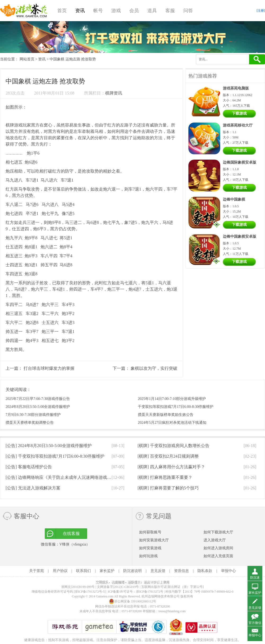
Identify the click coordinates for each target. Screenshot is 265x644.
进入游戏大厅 (215, 540)
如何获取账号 (150, 532)
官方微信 (255, 623)
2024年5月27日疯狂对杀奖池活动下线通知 (172, 423)
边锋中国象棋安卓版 (240, 237)
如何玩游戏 (148, 556)
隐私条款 (205, 571)
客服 (170, 11)
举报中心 (228, 571)
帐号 (98, 11)
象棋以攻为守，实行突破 (154, 368)
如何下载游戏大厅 (218, 532)
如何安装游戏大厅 (154, 540)
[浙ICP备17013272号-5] (90, 592)
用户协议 (60, 571)
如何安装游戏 (150, 548)
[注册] (261, 11)
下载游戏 (239, 113)
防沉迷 (255, 578)
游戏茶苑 (24, 11)
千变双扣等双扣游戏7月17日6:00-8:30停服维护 (176, 407)
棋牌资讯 (114, 93)
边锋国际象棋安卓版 (240, 162)
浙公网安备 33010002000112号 (133, 601)
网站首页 (27, 59)
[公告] (49, 446)
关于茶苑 (37, 571)
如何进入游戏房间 (218, 548)
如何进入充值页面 (218, 556)
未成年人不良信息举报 (96, 611)
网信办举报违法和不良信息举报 (117, 606)
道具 (152, 11)
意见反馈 (158, 571)
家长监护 (107, 571)
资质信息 (182, 571)
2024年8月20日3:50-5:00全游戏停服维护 (38, 407)
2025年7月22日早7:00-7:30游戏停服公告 (38, 399)
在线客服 (71, 533)
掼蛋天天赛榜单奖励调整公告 (30, 423)
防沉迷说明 (132, 571)
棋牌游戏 (14, 125)
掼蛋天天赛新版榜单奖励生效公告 (166, 415)
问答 (188, 11)
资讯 (80, 11)
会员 (134, 11)
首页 (62, 11)
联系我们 (83, 571)
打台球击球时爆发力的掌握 (49, 368)
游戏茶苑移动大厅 (238, 125)
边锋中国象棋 (234, 199)
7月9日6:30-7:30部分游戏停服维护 (33, 415)
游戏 (116, 11)
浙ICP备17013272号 (150, 592)
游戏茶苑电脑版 (236, 88)
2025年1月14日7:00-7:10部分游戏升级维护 (172, 399)
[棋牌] (173, 446)
